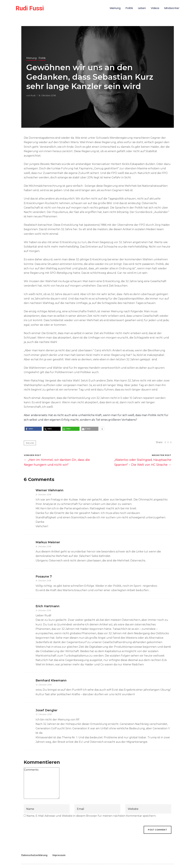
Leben (142, 8)
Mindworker (172, 8)
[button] (33, 429)
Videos (155, 8)
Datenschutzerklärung (34, 855)
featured (30, 443)
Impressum (59, 855)
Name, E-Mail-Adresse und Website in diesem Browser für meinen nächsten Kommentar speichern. (91, 816)
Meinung (115, 8)
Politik (129, 8)
